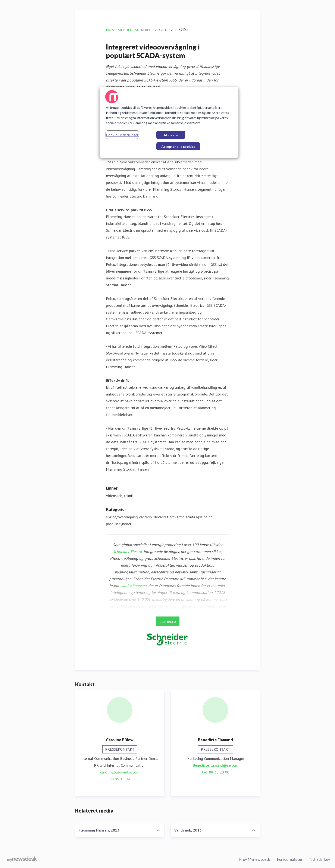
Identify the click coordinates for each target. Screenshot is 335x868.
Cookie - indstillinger (122, 135)
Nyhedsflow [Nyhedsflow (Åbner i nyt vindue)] (320, 859)
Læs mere (168, 621)
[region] (169, 122)
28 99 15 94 (120, 779)
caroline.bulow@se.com (120, 772)
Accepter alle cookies (178, 146)
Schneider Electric (128, 552)
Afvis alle (171, 135)
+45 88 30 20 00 (215, 772)
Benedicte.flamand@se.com (215, 765)
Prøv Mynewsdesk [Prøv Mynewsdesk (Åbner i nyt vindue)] (255, 859)
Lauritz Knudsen (133, 586)
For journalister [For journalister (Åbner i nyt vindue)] (290, 859)
